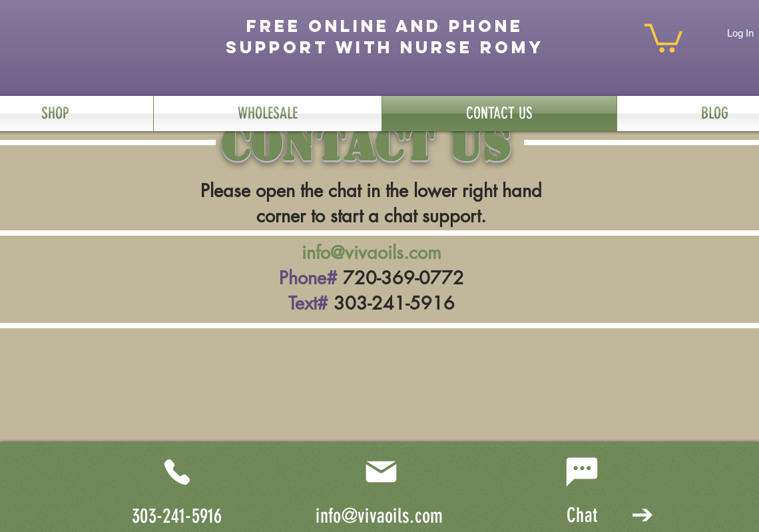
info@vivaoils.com (372, 253)
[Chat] (582, 472)
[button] (663, 37)
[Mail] (381, 472)
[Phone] (177, 472)
